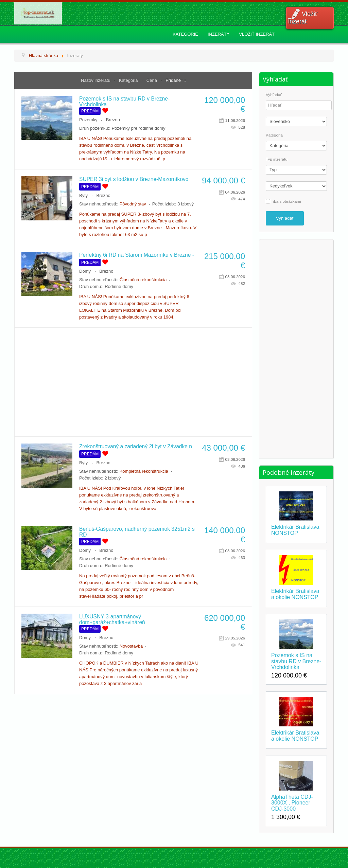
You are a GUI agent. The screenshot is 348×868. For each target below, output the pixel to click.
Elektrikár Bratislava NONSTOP (295, 530)
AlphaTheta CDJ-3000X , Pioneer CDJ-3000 (292, 803)
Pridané (173, 80)
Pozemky (88, 120)
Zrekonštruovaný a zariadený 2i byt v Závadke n (136, 446)
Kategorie (185, 34)
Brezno (113, 120)
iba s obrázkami (287, 201)
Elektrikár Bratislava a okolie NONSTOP (295, 594)
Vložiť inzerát (303, 18)
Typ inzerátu (277, 159)
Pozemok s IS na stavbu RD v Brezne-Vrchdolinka (296, 661)
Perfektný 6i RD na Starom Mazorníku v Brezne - (137, 255)
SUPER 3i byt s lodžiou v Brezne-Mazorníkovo (134, 179)
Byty (83, 195)
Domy (85, 271)
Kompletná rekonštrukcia (144, 471)
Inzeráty (219, 34)
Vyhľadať (274, 95)
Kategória (129, 80)
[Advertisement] (133, 382)
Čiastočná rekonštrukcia (143, 280)
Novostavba (131, 646)
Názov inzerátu (96, 80)
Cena (152, 80)
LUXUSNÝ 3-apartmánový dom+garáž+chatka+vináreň (112, 619)
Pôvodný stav (133, 204)
